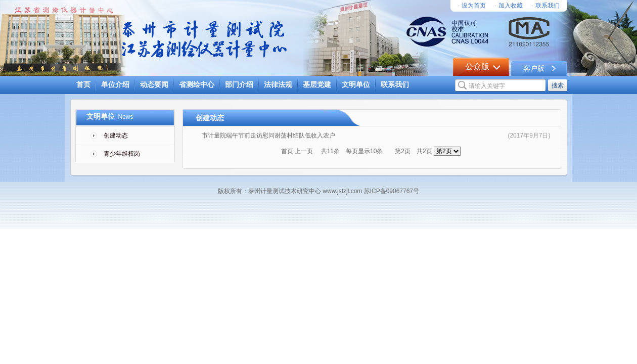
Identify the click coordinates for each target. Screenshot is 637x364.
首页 (83, 85)
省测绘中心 (197, 85)
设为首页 (474, 6)
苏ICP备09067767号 (391, 191)
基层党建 (317, 85)
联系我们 (548, 6)
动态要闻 (154, 85)
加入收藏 (511, 6)
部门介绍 (239, 85)
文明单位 (356, 85)
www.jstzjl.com (342, 191)
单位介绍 (115, 85)
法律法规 (278, 85)
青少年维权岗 (122, 154)
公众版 (477, 66)
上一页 (304, 151)
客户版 (534, 69)
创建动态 (116, 135)
